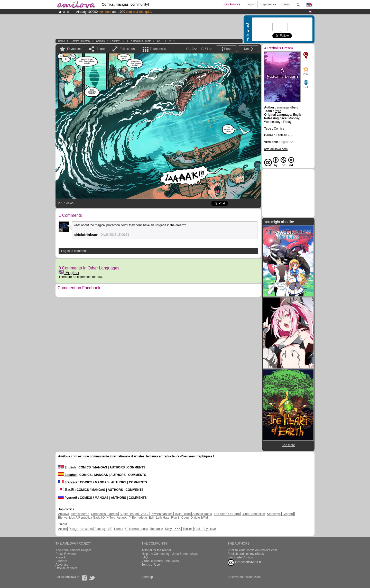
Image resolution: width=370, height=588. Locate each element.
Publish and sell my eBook (246, 554)
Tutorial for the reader (156, 550)
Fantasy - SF (118, 41)
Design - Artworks (81, 529)
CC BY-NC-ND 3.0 (244, 563)
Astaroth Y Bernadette (132, 518)
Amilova (64, 514)
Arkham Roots (202, 514)
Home (62, 41)
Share (100, 49)
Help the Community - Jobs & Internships (170, 554)
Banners (61, 561)
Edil (152, 518)
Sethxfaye (274, 514)
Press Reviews (66, 554)
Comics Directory (80, 41)
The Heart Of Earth (227, 514)
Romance (156, 529)
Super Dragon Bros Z (134, 514)
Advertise (62, 565)
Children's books (136, 529)
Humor (119, 529)
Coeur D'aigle (191, 518)
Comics (100, 41)
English (69, 273)
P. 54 (172, 41)
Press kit (61, 557)
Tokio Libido (183, 514)
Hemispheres (80, 514)
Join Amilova (232, 4)
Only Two (109, 518)
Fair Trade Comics (240, 557)
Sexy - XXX (173, 529)
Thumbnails (158, 49)
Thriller (188, 529)
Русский (68, 498)
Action (62, 529)
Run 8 (175, 518)
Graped (288, 514)
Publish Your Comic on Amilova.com (252, 550)
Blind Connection (253, 514)
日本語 (66, 490)
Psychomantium (161, 514)
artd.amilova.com (276, 149)
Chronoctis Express (104, 514)
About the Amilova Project (73, 550)
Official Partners (66, 568)
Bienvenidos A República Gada (79, 518)
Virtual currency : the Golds (160, 561)
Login (250, 4)
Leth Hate (163, 518)
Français (68, 482)
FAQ (145, 557)
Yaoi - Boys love (205, 529)
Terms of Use (151, 565)
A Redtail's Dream (141, 41)
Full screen (127, 49)
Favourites (74, 49)
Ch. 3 (160, 41)
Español (67, 475)
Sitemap (147, 577)
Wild (205, 518)
